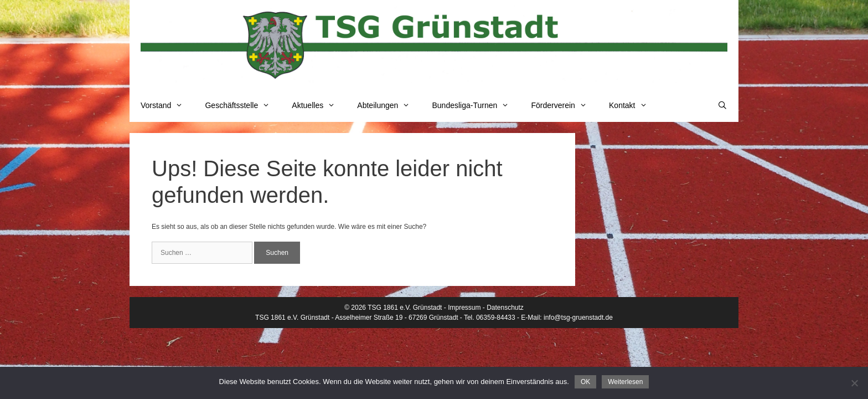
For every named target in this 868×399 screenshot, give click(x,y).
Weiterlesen (625, 382)
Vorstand (167, 105)
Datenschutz (505, 308)
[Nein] (854, 383)
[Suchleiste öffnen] (722, 105)
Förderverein (564, 105)
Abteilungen (389, 105)
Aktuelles (319, 105)
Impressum (464, 308)
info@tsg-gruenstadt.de (578, 318)
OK (585, 382)
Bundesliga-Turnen (476, 105)
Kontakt (634, 105)
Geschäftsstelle (243, 105)
